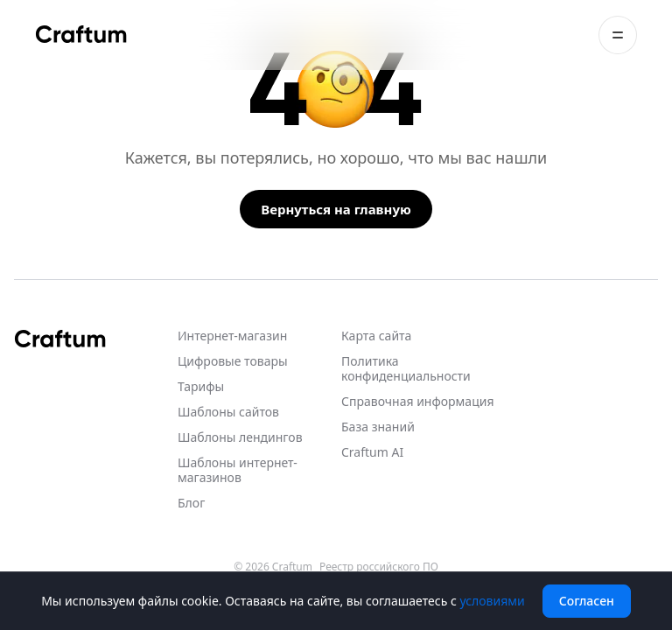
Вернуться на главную (336, 209)
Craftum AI (372, 452)
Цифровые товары (233, 361)
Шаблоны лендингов (240, 437)
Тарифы (201, 386)
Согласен (587, 601)
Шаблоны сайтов (228, 412)
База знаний (378, 427)
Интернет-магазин (232, 336)
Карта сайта (376, 336)
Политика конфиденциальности (406, 368)
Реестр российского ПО (379, 567)
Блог (191, 503)
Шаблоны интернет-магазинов (238, 470)
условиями (492, 601)
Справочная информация (417, 401)
